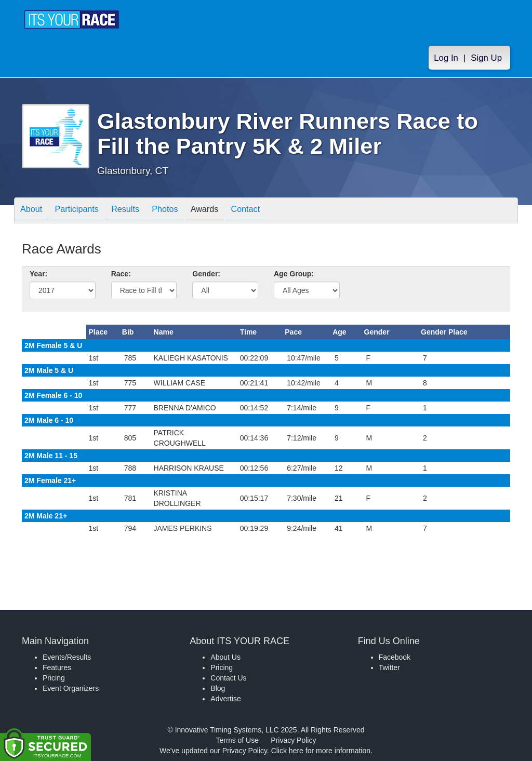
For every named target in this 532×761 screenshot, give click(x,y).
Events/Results (67, 657)
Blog (218, 688)
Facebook (395, 657)
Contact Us (228, 678)
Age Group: (294, 274)
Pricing (54, 678)
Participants (85, 211)
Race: (121, 274)
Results (139, 211)
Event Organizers (71, 688)
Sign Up (486, 58)
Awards (228, 211)
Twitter (389, 667)
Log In (446, 58)
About (34, 211)
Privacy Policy (293, 740)
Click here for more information (321, 751)
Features (57, 667)
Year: (38, 274)
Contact (274, 211)
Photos (183, 211)
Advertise (225, 699)
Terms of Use (237, 740)
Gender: (206, 274)
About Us (225, 657)
